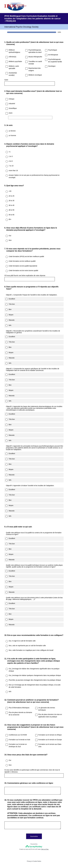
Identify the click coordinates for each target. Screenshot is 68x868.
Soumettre (34, 836)
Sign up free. (45, 849)
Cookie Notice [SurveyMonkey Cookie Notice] (37, 861)
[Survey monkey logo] (34, 846)
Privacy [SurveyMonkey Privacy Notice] (29, 861)
